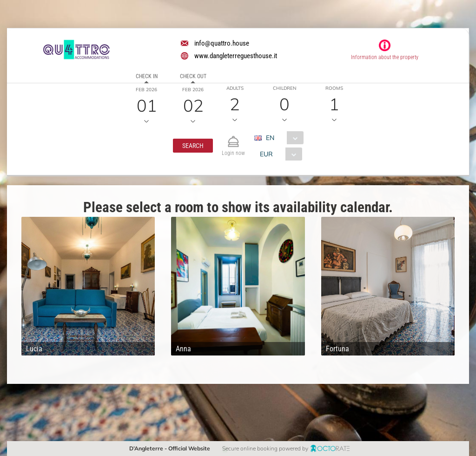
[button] (193, 146)
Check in (147, 76)
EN (270, 138)
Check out (193, 76)
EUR (266, 154)
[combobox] (282, 138)
